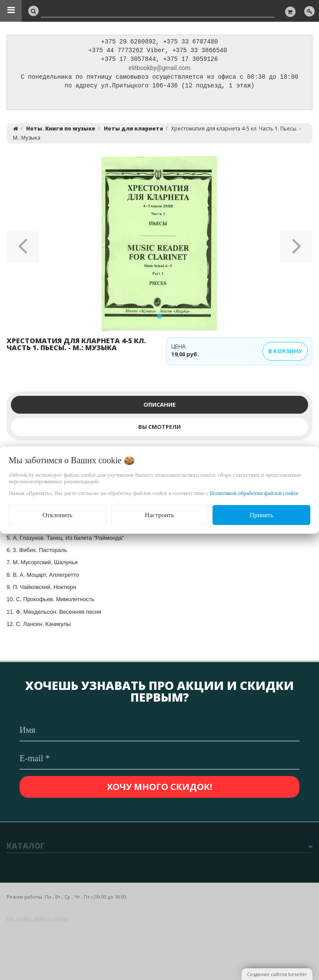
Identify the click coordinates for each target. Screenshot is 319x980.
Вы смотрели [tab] (159, 429)
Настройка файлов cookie (37, 918)
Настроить (159, 515)
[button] (23, 246)
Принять (261, 515)
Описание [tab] (159, 407)
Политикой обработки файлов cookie (254, 493)
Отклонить (58, 515)
